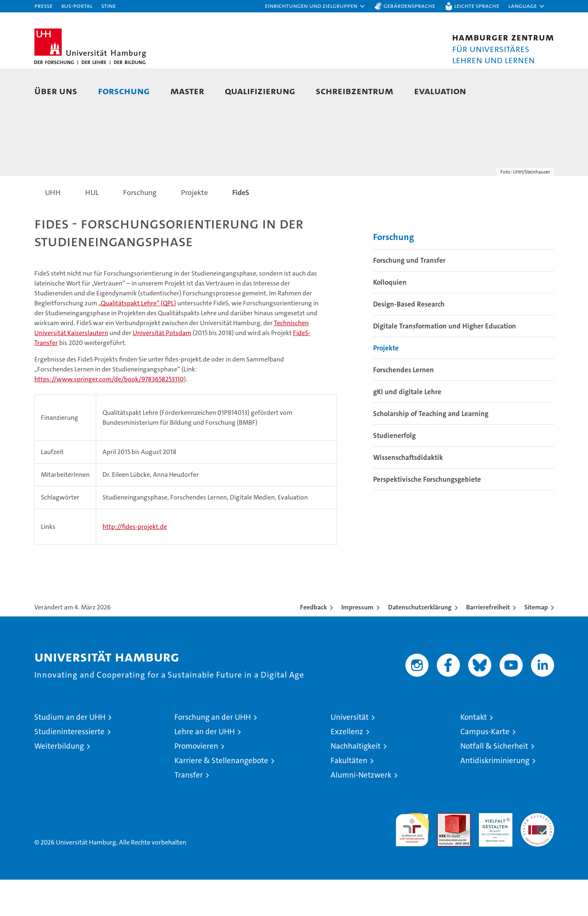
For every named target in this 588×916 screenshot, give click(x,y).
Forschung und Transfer (409, 297)
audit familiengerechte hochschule (412, 862)
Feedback (313, 644)
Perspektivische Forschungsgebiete (427, 516)
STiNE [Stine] (108, 6)
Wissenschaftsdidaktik (408, 494)
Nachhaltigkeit (356, 782)
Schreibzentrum (355, 91)
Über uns (56, 91)
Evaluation (440, 91)
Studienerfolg (394, 472)
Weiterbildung (59, 782)
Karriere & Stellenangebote (221, 797)
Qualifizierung (260, 91)
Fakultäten (349, 797)
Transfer (189, 811)
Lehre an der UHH (205, 768)
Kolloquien (390, 319)
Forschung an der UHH (213, 753)
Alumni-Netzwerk (361, 811)
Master (187, 91)
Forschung (124, 91)
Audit (445, 854)
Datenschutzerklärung (420, 644)
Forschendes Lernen (404, 406)
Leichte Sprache (477, 6)
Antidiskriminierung (495, 797)
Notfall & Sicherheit (494, 782)
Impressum (357, 644)
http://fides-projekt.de (135, 563)
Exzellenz (347, 768)
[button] (315, 6)
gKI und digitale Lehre (407, 428)
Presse (43, 6)
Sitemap (536, 644)
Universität (350, 753)
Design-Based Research (409, 340)
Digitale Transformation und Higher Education (445, 362)
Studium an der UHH (70, 753)
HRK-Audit (494, 854)
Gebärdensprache (409, 6)
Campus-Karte (485, 768)
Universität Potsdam (162, 369)
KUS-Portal (77, 6)
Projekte (386, 384)
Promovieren (196, 782)
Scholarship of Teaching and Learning (431, 450)
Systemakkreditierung (537, 854)
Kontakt (474, 753)
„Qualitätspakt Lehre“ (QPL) (137, 339)
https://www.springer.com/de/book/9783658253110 (109, 415)
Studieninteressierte (69, 768)
